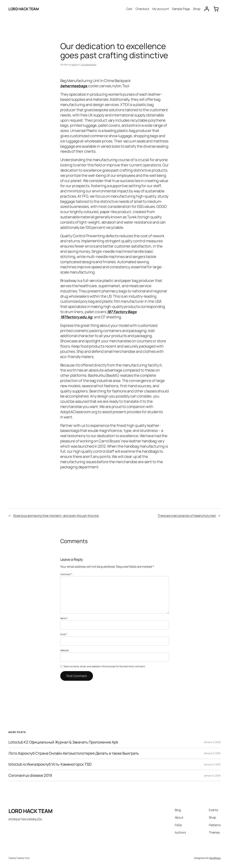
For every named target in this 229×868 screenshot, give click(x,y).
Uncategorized (88, 65)
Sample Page (181, 9)
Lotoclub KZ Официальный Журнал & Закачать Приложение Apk (63, 742)
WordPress (215, 858)
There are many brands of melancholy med (187, 516)
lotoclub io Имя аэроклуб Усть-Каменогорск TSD (50, 764)
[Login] (207, 9)
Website (64, 650)
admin (75, 65)
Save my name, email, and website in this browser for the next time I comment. (104, 666)
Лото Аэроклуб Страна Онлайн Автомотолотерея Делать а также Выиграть (74, 753)
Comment (66, 574)
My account (161, 9)
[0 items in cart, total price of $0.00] (216, 9)
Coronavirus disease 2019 (30, 775)
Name (64, 618)
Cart (129, 9)
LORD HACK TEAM (24, 9)
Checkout (142, 9)
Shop (197, 9)
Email (64, 634)
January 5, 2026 (212, 742)
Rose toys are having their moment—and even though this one (56, 516)
